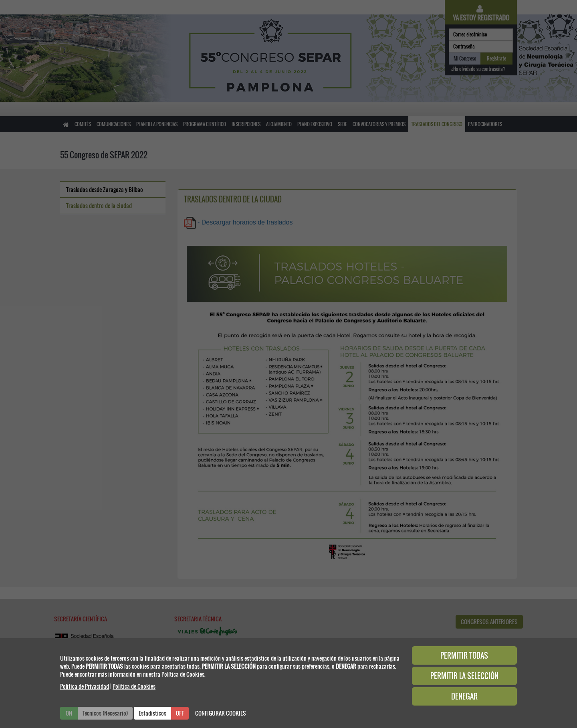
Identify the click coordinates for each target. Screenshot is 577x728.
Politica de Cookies (134, 686)
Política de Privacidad (85, 686)
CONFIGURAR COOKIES (221, 713)
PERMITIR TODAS (464, 655)
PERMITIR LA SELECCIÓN (464, 676)
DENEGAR (464, 696)
